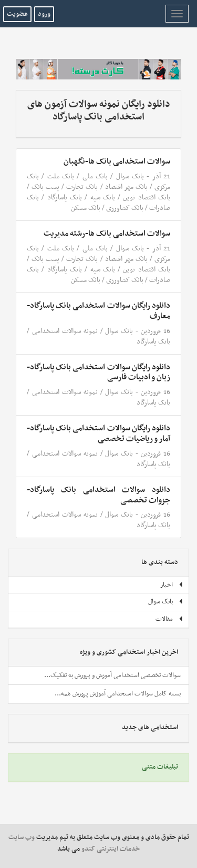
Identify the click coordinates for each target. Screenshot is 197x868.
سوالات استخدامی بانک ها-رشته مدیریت (107, 234)
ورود (44, 14)
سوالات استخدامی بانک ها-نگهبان (117, 162)
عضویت (17, 14)
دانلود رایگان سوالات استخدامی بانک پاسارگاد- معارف (98, 311)
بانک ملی (95, 176)
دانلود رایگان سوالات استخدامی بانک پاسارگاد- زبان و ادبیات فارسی (98, 372)
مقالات (169, 619)
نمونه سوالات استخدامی (65, 331)
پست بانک (45, 187)
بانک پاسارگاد (65, 198)
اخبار (172, 585)
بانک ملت (61, 176)
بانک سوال (130, 176)
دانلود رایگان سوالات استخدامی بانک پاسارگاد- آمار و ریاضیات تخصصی (98, 433)
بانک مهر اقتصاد (126, 187)
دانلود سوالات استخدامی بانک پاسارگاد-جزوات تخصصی (98, 495)
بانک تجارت (82, 187)
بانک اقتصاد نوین (147, 198)
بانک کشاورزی (125, 208)
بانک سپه (103, 198)
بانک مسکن (86, 208)
